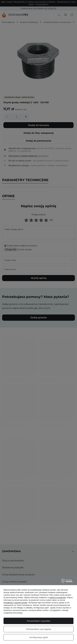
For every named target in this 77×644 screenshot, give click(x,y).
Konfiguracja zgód (39, 637)
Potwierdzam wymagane (39, 629)
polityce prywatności (58, 598)
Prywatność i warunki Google (15, 603)
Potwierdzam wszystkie (38, 621)
